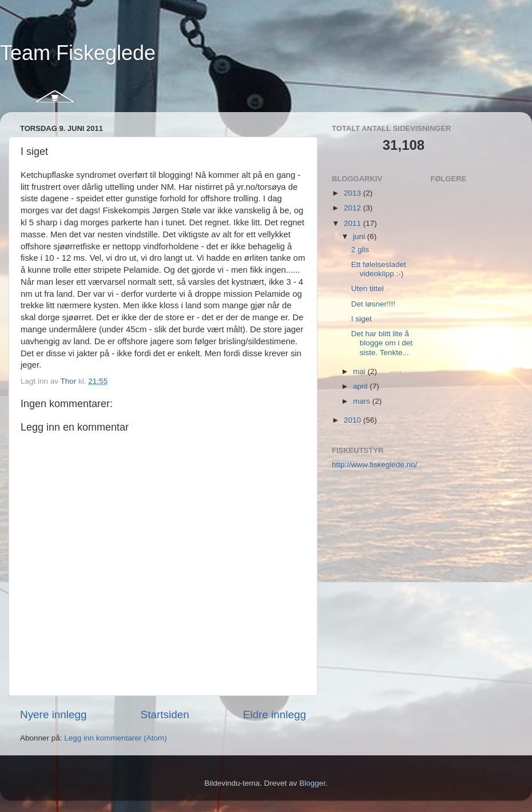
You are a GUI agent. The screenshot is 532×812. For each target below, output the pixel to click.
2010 (354, 420)
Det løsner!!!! (373, 304)
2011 (354, 223)
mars (363, 401)
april (361, 386)
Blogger (312, 783)
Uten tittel (368, 288)
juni (360, 236)
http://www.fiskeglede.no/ (374, 465)
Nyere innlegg (53, 715)
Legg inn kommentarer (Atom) (115, 738)
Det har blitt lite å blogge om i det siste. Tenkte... (382, 343)
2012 (354, 208)
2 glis (360, 250)
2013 (354, 193)
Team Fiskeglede (78, 53)
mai (360, 371)
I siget (362, 319)
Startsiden (165, 715)
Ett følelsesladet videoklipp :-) (379, 269)
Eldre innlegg (275, 715)
